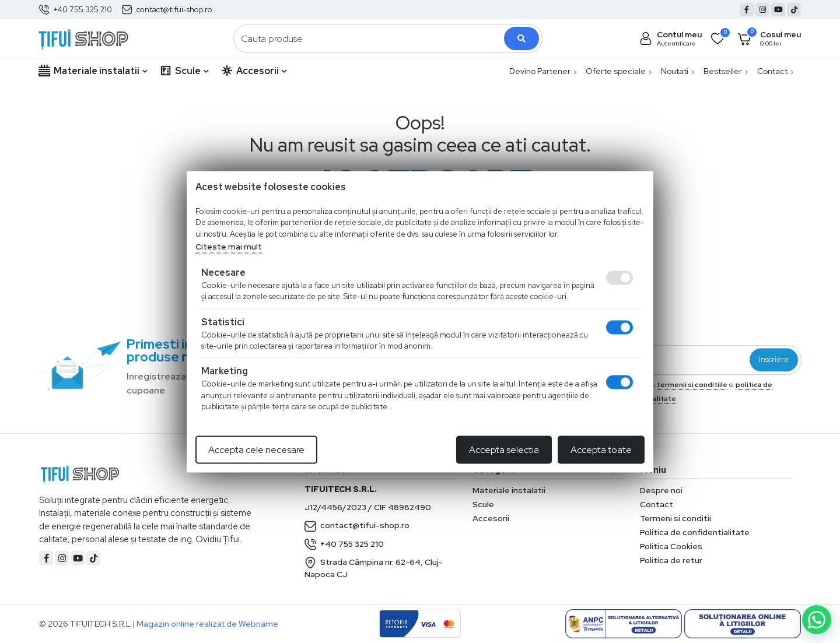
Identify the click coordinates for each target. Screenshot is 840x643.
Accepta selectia (504, 449)
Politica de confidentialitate (695, 532)
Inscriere (774, 360)
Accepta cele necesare (256, 449)
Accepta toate (601, 449)
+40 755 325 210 (83, 10)
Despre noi (661, 490)
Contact (776, 71)
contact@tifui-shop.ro (174, 10)
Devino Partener (543, 71)
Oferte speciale (619, 71)
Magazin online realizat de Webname (207, 624)
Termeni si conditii (675, 518)
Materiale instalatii (93, 71)
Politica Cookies (671, 546)
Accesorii (254, 71)
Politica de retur (671, 560)
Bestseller (726, 71)
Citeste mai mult (229, 247)
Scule (184, 71)
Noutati (678, 71)
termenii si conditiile (692, 385)
